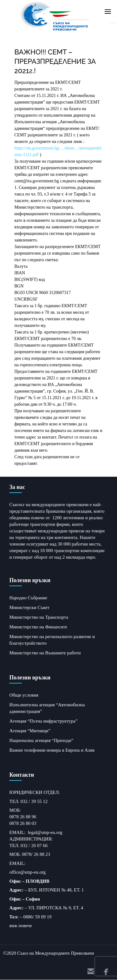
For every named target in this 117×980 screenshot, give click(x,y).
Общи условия (24, 695)
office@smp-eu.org (27, 872)
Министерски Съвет (29, 607)
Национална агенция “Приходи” (41, 740)
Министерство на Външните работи (45, 653)
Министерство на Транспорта (39, 617)
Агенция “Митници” (30, 731)
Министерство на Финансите (38, 627)
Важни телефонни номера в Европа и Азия (52, 750)
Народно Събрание (28, 598)
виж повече (21, 926)
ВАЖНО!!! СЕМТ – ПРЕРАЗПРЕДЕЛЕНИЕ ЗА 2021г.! (55, 61)
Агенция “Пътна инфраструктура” (43, 721)
